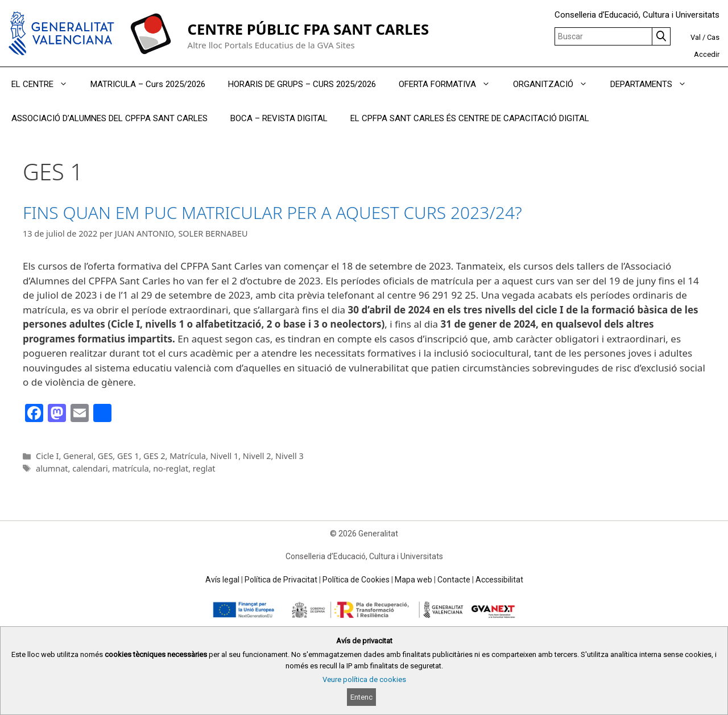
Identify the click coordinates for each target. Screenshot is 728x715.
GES (105, 456)
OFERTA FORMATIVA (450, 84)
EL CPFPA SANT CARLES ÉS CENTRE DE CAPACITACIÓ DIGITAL (470, 118)
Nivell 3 (289, 456)
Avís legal (222, 580)
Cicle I (47, 456)
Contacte (454, 580)
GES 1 (128, 456)
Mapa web (413, 580)
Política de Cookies (356, 580)
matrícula (130, 468)
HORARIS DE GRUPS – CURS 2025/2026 (302, 84)
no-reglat (171, 468)
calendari (90, 468)
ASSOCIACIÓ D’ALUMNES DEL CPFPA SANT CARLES (109, 118)
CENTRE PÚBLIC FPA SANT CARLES (308, 29)
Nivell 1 (225, 456)
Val (696, 37)
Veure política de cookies (364, 679)
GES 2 (154, 456)
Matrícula (188, 456)
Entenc (361, 697)
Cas (713, 37)
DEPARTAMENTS (654, 84)
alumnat (52, 468)
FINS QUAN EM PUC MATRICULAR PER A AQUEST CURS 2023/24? (272, 212)
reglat (204, 468)
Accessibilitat (499, 580)
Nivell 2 (257, 456)
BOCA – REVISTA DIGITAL (279, 118)
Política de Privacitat (281, 580)
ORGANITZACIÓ (556, 84)
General (78, 456)
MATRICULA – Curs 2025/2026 (148, 84)
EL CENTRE (45, 84)
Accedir (707, 54)
